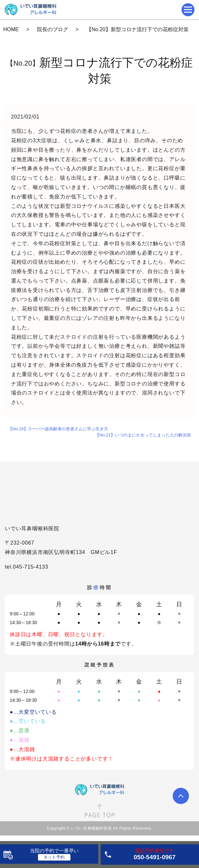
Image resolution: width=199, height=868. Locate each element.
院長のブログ (53, 29)
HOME (11, 29)
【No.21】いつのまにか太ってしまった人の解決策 (143, 435)
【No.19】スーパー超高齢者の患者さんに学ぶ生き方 (58, 429)
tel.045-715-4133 (27, 567)
